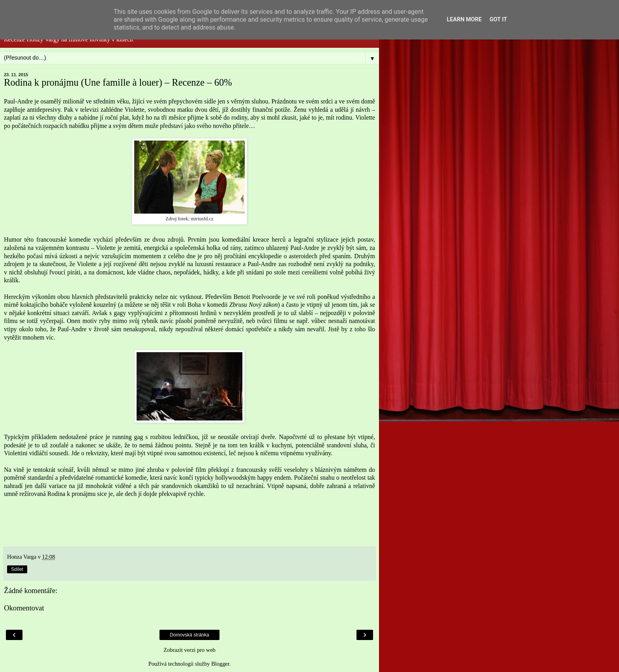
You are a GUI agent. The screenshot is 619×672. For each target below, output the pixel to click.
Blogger (220, 664)
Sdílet (17, 569)
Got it (498, 20)
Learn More (464, 20)
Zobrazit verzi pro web (189, 650)
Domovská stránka (189, 635)
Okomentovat (24, 608)
